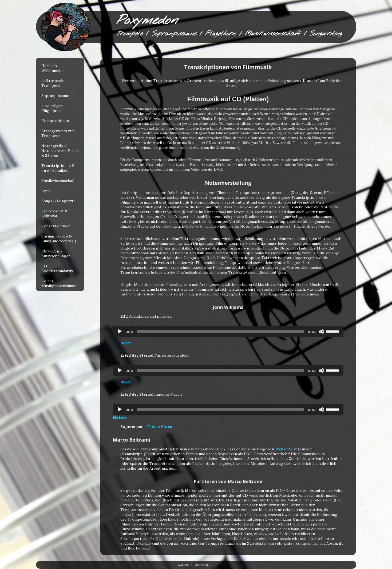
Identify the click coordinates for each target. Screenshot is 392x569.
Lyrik (46, 191)
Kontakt (184, 565)
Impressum (202, 565)
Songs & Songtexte (58, 201)
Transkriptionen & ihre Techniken (58, 168)
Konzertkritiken (56, 226)
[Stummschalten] (322, 332)
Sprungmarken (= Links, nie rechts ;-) (59, 239)
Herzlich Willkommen (52, 68)
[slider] (221, 332)
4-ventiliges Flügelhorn (52, 108)
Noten (126, 343)
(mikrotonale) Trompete (54, 83)
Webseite (284, 449)
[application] (228, 332)
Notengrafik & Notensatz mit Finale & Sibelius (60, 151)
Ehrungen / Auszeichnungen (56, 254)
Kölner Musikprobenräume (59, 283)
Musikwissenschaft (58, 181)
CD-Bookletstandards (57, 268)
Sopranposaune (55, 96)
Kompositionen (55, 121)
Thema (153, 427)
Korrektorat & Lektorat (54, 213)
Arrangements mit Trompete (58, 133)
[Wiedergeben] (120, 332)
